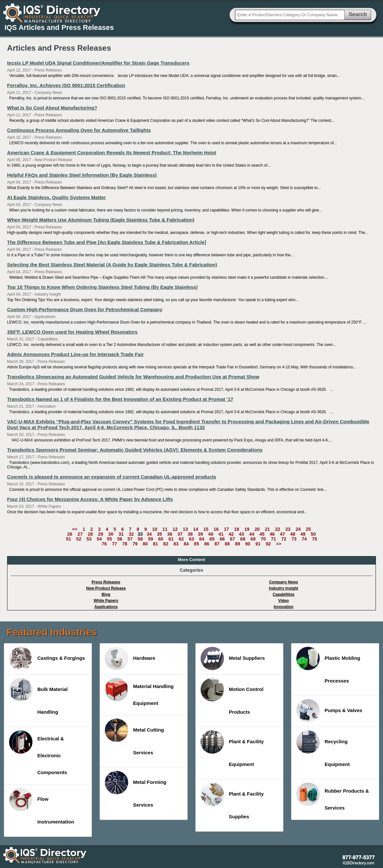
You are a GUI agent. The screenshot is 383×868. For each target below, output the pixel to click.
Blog (106, 594)
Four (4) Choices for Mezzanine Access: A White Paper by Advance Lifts (90, 499)
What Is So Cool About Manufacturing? (52, 108)
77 (115, 544)
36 (170, 534)
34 (149, 534)
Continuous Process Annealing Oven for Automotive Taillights (79, 130)
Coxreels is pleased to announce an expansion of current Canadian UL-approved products (112, 477)
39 (201, 534)
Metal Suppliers (233, 658)
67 (233, 539)
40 (211, 534)
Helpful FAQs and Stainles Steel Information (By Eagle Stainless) (82, 175)
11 (165, 529)
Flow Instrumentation (42, 806)
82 (166, 544)
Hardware (130, 658)
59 (151, 539)
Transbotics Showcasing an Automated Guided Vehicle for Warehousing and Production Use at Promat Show (133, 377)
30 (111, 534)
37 (180, 534)
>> (278, 544)
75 (315, 539)
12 (175, 529)
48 (293, 534)
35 (159, 534)
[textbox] (290, 15)
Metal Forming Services (136, 789)
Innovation (284, 607)
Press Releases (106, 582)
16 (216, 529)
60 (161, 539)
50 (313, 534)
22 (278, 529)
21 (267, 529)
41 (221, 534)
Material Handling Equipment (139, 692)
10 (155, 529)
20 (257, 529)
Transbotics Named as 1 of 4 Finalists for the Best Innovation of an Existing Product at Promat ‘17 (120, 399)
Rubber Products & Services (333, 797)
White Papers (106, 601)
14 (196, 529)
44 (252, 534)
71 (274, 539)
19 (247, 529)
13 (185, 529)
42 (231, 534)
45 (262, 534)
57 (130, 539)
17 (227, 529)
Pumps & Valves (329, 711)
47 (282, 534)
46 (272, 534)
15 (206, 529)
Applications (106, 607)
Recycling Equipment (323, 749)
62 (181, 539)
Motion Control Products (232, 696)
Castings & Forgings (47, 658)
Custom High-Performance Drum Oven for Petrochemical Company (85, 309)
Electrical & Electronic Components (38, 753)
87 (217, 544)
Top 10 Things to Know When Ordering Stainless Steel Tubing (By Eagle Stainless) (102, 287)
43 (241, 534)
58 (140, 539)
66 (222, 539)
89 (238, 544)
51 (68, 539)
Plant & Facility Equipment (232, 749)
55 (110, 539)
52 (79, 539)
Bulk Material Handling (38, 696)
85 (197, 544)
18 (237, 529)
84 (186, 544)
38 (190, 534)
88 (227, 544)
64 (202, 539)
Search (358, 14)
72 (284, 539)
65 (212, 539)
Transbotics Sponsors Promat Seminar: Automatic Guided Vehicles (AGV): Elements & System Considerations (135, 450)
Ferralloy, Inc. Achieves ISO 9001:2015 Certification (66, 85)
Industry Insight (284, 588)
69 (253, 539)
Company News (284, 582)
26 (70, 534)
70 (263, 539)
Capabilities (284, 594)
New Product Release (106, 588)
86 (207, 544)
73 (294, 539)
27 (80, 534)
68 (243, 539)
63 (191, 539)
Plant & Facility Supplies (232, 801)
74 (304, 539)
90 (248, 544)
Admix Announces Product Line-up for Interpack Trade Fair (75, 354)
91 (258, 544)
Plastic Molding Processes (328, 665)
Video (283, 601)
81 (155, 544)
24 (298, 529)
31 (121, 534)
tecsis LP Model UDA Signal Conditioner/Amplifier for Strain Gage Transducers (98, 63)
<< (75, 529)
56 (120, 539)
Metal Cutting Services (134, 737)
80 (145, 544)
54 (99, 539)
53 (89, 539)
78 (125, 544)
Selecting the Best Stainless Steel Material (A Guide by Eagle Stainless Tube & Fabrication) (112, 265)
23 (288, 529)
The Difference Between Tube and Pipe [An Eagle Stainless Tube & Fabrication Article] (107, 242)
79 (135, 544)
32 (131, 534)
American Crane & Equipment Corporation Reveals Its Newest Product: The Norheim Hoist (112, 153)
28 (90, 534)
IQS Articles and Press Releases (59, 27)
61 (171, 539)
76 (104, 544)
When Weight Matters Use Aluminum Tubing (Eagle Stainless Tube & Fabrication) (101, 220)
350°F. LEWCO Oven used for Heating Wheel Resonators (72, 332)
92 (268, 544)
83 (176, 544)
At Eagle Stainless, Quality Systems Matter (56, 197)
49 (303, 534)
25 (308, 529)
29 (101, 534)
